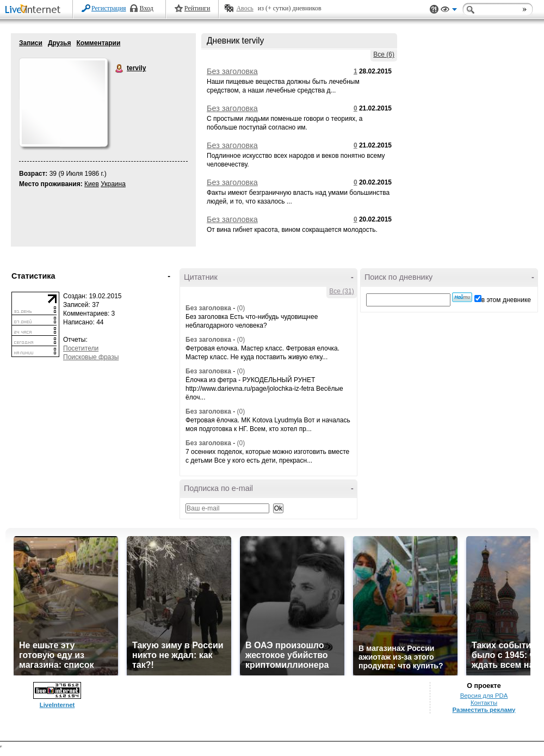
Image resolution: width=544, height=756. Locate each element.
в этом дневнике (506, 300)
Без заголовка (232, 71)
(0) (241, 308)
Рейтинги (197, 8)
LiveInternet (35, 10)
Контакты (484, 703)
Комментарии (98, 43)
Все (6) (384, 54)
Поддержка (434, 10)
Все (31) (341, 291)
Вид (449, 11)
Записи (31, 43)
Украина (113, 184)
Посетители (81, 348)
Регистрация (109, 8)
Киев (92, 184)
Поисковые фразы (91, 357)
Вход (147, 8)
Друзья (60, 43)
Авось (245, 8)
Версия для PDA (484, 696)
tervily (120, 69)
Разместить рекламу (484, 710)
